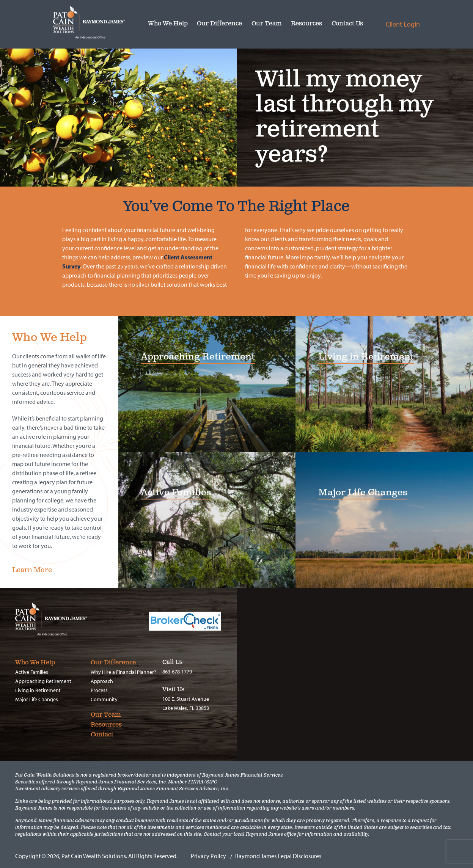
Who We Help (168, 24)
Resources (306, 24)
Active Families (32, 672)
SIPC (212, 782)
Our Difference (219, 24)
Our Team (267, 24)
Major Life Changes (37, 699)
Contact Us (347, 24)
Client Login (403, 24)
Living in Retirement (38, 690)
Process (99, 690)
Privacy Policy (208, 856)
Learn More (32, 571)
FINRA (196, 782)
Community (104, 699)
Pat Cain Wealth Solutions (101, 23)
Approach (102, 681)
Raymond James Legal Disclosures (278, 856)
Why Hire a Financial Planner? (123, 672)
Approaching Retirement (43, 681)
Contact (102, 735)
